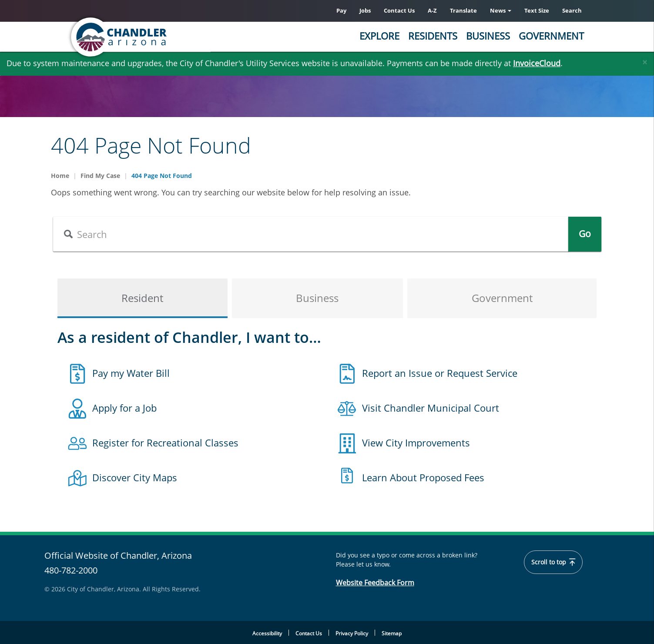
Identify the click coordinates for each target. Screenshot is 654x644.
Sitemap (392, 633)
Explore (379, 36)
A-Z (432, 10)
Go (585, 234)
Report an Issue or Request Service (440, 373)
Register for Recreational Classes (165, 443)
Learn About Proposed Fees (423, 477)
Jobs (365, 10)
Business (488, 36)
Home (60, 176)
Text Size (537, 10)
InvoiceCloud (537, 63)
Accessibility (267, 633)
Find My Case (100, 176)
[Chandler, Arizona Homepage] (153, 37)
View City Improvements (416, 443)
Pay (341, 10)
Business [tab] (317, 298)
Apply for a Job (124, 408)
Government (551, 36)
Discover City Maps (135, 477)
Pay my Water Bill (131, 373)
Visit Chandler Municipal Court (431, 408)
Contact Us (399, 10)
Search (572, 10)
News (501, 10)
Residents (433, 36)
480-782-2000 (71, 570)
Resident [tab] (142, 298)
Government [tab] (502, 298)
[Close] (645, 60)
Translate (463, 10)
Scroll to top (554, 562)
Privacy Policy (352, 633)
